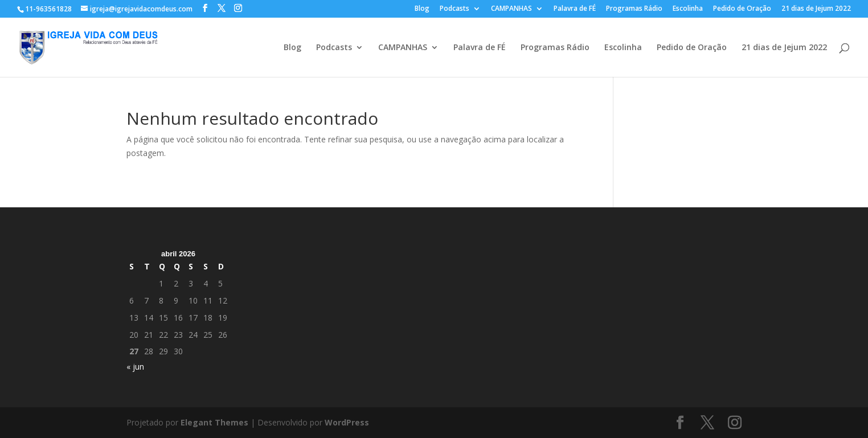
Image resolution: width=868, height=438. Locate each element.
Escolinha (688, 9)
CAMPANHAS (511, 9)
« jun (135, 367)
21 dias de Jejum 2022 (816, 9)
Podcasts (455, 9)
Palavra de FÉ (575, 9)
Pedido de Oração (742, 9)
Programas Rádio (634, 9)
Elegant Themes (214, 422)
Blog (422, 9)
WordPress (347, 422)
